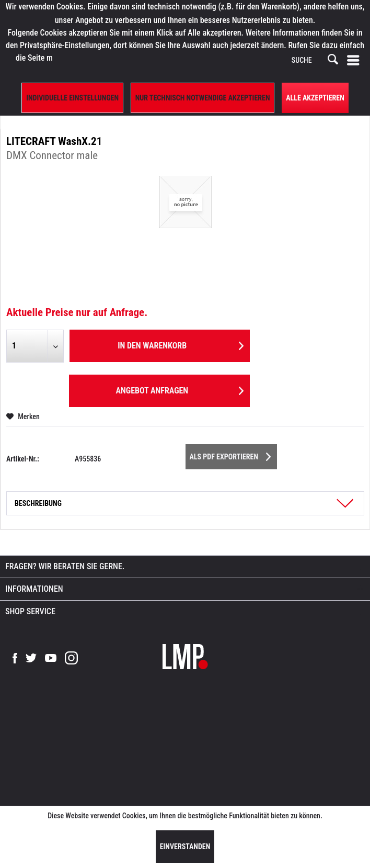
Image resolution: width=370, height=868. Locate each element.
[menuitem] (355, 61)
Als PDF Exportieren (230, 455)
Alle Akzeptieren (315, 98)
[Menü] (355, 61)
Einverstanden (185, 847)
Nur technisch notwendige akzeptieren (203, 98)
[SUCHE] (314, 61)
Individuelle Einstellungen (72, 98)
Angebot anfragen (179, 389)
